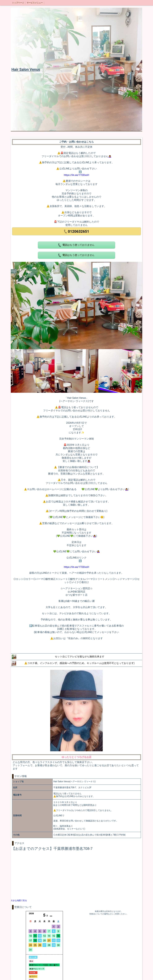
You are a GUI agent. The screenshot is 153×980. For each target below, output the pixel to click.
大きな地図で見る (19, 900)
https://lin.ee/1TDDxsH (76, 175)
